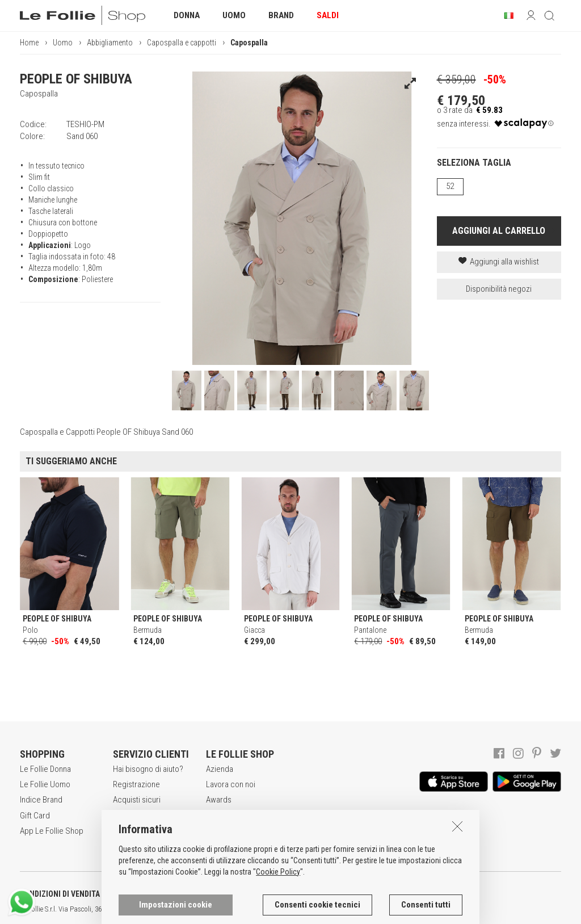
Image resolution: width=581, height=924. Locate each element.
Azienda (220, 769)
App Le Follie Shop (52, 831)
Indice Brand (41, 800)
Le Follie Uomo (45, 784)
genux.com (364, 909)
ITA (390, 909)
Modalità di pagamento (132, 822)
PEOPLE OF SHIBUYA (76, 79)
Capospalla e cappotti (182, 43)
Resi (120, 843)
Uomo (63, 43)
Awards (219, 800)
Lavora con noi (231, 784)
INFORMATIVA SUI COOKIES (298, 894)
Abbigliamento (110, 43)
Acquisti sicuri (137, 800)
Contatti (219, 831)
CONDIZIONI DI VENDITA (60, 894)
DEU (417, 909)
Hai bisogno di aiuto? (148, 769)
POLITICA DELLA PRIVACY (176, 894)
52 (450, 186)
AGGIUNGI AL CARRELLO (499, 231)
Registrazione (136, 784)
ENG (403, 909)
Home (29, 43)
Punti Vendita (228, 816)
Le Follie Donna (45, 769)
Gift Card (35, 816)
